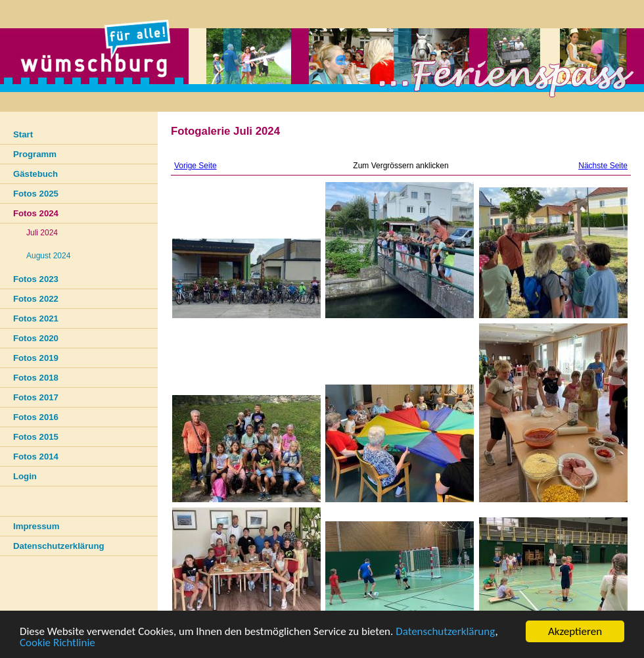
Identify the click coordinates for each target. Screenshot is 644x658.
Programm (35, 154)
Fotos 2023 (36, 279)
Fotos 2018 (36, 378)
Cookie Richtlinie (57, 643)
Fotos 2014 (36, 457)
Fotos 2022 (36, 299)
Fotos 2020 (36, 338)
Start (23, 134)
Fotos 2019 (36, 358)
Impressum (36, 526)
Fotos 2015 (36, 437)
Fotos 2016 (36, 417)
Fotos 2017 (36, 397)
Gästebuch (35, 174)
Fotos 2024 (36, 213)
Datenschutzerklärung (445, 632)
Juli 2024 (42, 233)
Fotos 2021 (36, 318)
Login (25, 476)
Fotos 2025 (36, 194)
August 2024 (48, 256)
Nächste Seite (603, 166)
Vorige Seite (195, 166)
